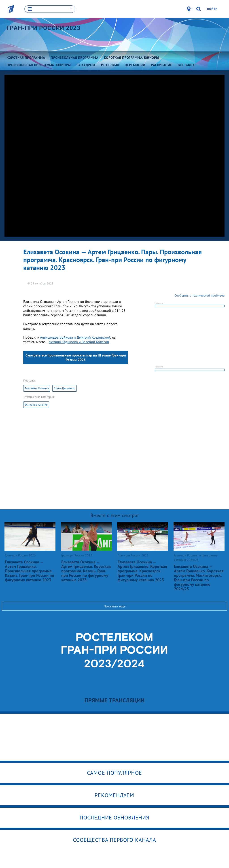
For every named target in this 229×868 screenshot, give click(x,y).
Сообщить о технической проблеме (199, 295)
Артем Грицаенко (65, 388)
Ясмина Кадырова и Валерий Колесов (79, 342)
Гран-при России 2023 (43, 28)
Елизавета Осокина (37, 388)
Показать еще (114, 606)
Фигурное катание (36, 405)
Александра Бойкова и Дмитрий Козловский (75, 337)
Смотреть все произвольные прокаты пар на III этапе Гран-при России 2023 (76, 357)
